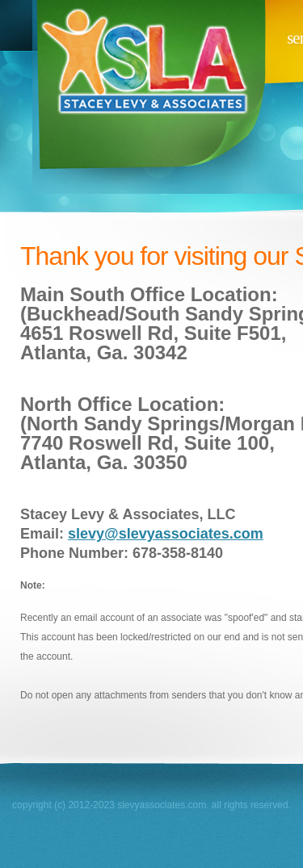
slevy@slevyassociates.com (166, 534)
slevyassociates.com (147, 97)
